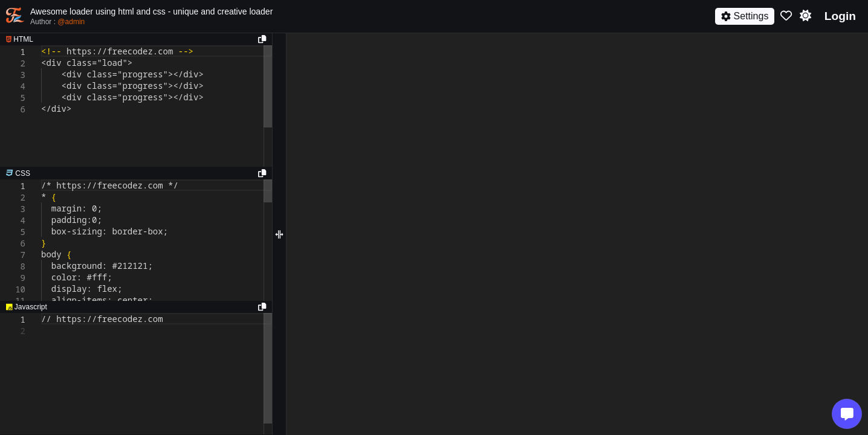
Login (840, 16)
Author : (57, 22)
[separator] (136, 173)
